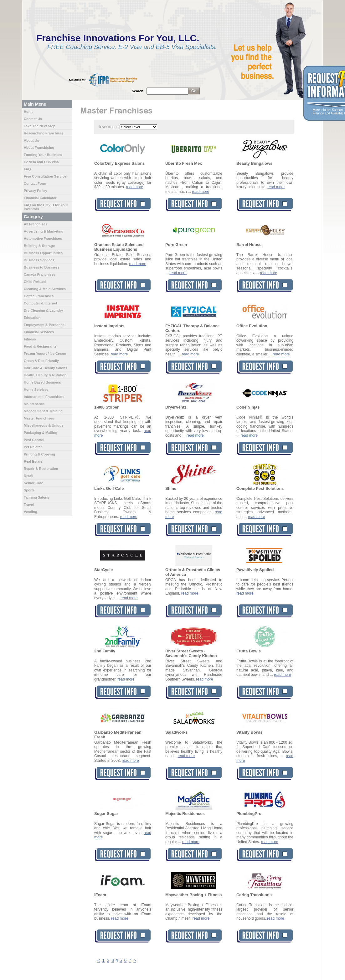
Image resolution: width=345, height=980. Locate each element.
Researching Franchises (44, 133)
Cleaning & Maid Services (45, 289)
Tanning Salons (36, 497)
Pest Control (34, 440)
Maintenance (34, 404)
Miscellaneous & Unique (44, 425)
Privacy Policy (36, 191)
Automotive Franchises (43, 239)
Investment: (109, 127)
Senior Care (33, 483)
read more (134, 187)
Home (29, 112)
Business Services (39, 260)
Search (138, 91)
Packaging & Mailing (41, 433)
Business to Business (42, 267)
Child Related (35, 282)
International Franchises (44, 397)
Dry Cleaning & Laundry (43, 310)
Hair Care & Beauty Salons (46, 368)
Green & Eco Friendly (41, 361)
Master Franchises (39, 418)
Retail (28, 476)
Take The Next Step (40, 126)
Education (32, 318)
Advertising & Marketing (44, 231)
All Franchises (36, 224)
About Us (31, 140)
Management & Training (43, 411)
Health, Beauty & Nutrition (45, 375)
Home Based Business (42, 382)
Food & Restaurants (40, 346)
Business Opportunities (43, 253)
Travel (29, 505)
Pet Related (33, 447)
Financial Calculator (40, 198)
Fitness (30, 339)
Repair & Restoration (41, 469)
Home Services (36, 389)
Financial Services (39, 332)
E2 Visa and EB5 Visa (41, 162)
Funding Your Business (43, 155)
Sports (29, 490)
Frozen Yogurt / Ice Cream (45, 354)
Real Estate (33, 461)
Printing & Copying (39, 454)
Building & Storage (39, 246)
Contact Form (35, 183)
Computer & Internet (40, 303)
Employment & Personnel (45, 325)
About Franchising (39, 148)
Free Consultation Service (45, 176)
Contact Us (33, 119)
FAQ (27, 169)
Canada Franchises (40, 274)
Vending (31, 512)
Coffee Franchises (39, 296)
